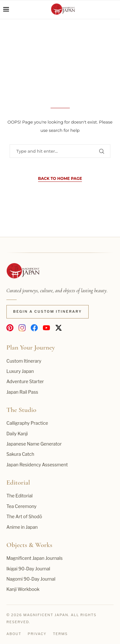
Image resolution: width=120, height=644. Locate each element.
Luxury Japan (20, 371)
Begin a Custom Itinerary (48, 311)
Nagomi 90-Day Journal (31, 579)
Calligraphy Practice (27, 423)
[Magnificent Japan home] (23, 271)
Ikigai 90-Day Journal (28, 569)
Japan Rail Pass (22, 392)
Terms (60, 634)
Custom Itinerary (24, 361)
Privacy (37, 634)
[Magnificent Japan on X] (59, 328)
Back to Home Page (60, 178)
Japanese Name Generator (34, 444)
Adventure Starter (25, 381)
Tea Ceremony (21, 506)
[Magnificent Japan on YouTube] (46, 328)
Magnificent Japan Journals (35, 558)
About (14, 634)
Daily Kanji (17, 434)
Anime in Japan (22, 527)
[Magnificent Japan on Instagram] (22, 328)
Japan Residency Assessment (37, 465)
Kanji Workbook (23, 589)
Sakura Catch (20, 454)
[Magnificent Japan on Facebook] (34, 328)
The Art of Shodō (24, 516)
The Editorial (20, 496)
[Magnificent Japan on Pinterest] (10, 328)
